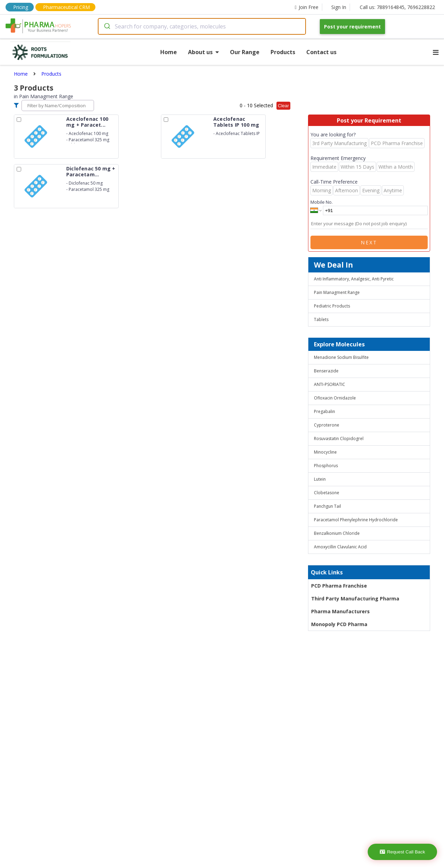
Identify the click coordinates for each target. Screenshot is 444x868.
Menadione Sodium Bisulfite (341, 357)
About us (203, 52)
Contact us (321, 52)
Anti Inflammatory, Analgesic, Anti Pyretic (354, 279)
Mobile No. (322, 202)
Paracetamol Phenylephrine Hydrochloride (356, 520)
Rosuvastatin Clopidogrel (339, 439)
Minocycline (325, 452)
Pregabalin (325, 411)
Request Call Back (403, 852)
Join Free (307, 7)
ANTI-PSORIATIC (330, 384)
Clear (283, 106)
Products (283, 52)
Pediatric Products (332, 306)
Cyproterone (327, 425)
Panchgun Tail (327, 506)
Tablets (321, 319)
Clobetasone (327, 493)
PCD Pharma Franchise (339, 586)
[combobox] (202, 26)
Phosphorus (326, 466)
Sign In (339, 7)
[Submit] (107, 26)
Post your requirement (352, 27)
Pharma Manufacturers (340, 611)
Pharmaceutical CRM (66, 7)
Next (369, 242)
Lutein (320, 479)
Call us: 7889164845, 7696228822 (397, 7)
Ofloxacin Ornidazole (335, 398)
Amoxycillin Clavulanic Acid (340, 547)
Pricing (21, 7)
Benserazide (326, 371)
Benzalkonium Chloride (337, 533)
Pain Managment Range (337, 292)
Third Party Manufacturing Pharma (355, 599)
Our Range (245, 52)
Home (169, 52)
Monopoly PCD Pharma (339, 624)
